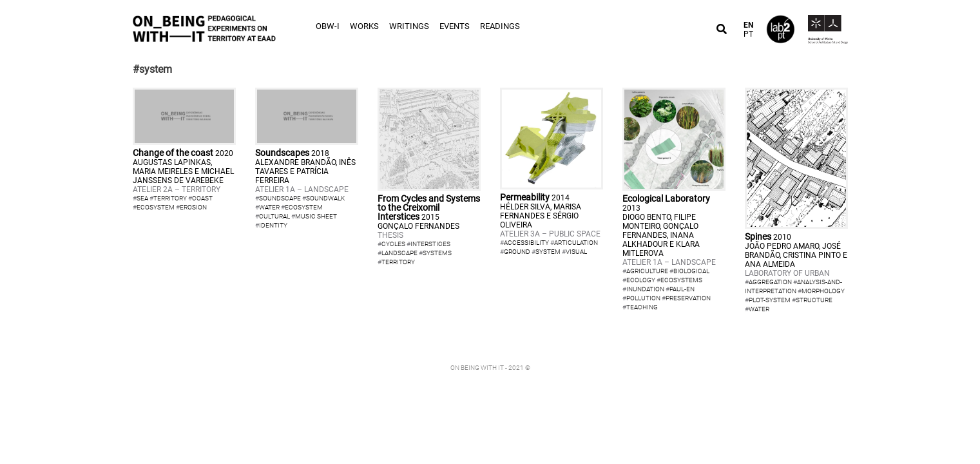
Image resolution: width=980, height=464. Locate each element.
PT (748, 34)
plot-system (770, 300)
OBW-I (328, 26)
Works (364, 26)
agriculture (647, 271)
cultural (274, 216)
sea (142, 198)
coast (202, 198)
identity (273, 225)
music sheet (316, 216)
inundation (645, 289)
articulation (576, 243)
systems (437, 253)
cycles (393, 244)
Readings (500, 26)
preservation (688, 298)
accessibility (526, 243)
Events (455, 26)
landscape (399, 253)
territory (170, 198)
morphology (823, 291)
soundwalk (325, 198)
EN (748, 25)
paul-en (682, 289)
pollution (643, 298)
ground (517, 252)
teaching (642, 307)
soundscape (280, 198)
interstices (430, 244)
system (548, 252)
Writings (409, 26)
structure (814, 300)
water (269, 207)
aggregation (770, 282)
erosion (193, 207)
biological (691, 271)
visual (576, 252)
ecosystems (681, 280)
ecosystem (156, 207)
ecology (641, 280)
